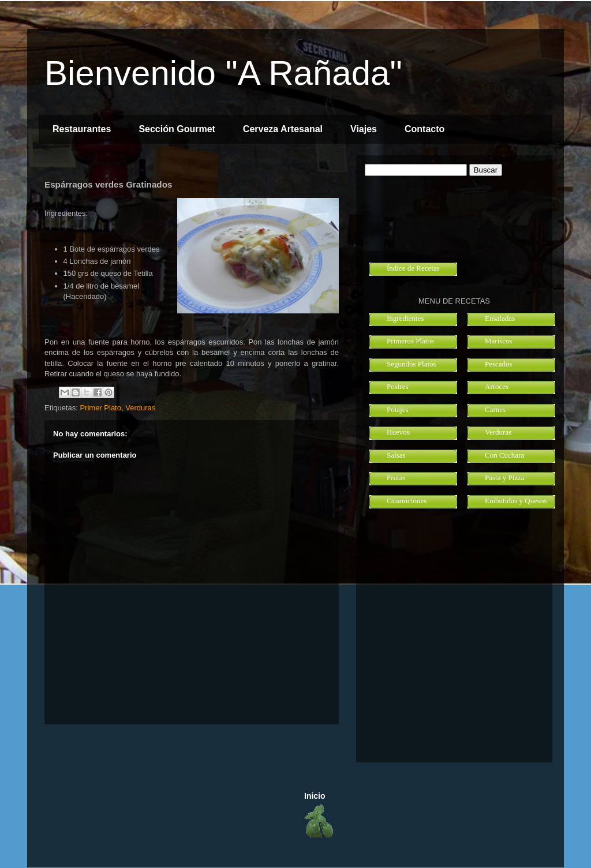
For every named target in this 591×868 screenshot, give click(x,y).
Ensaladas (500, 318)
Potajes (398, 409)
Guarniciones (407, 501)
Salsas (396, 455)
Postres (398, 386)
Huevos (398, 432)
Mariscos (499, 341)
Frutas (396, 478)
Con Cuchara (504, 455)
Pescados (499, 364)
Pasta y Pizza (505, 478)
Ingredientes (405, 318)
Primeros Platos (410, 341)
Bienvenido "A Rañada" (223, 73)
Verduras (140, 408)
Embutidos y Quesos (516, 501)
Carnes (495, 409)
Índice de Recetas (413, 268)
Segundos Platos (412, 364)
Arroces (497, 386)
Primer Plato (100, 408)
